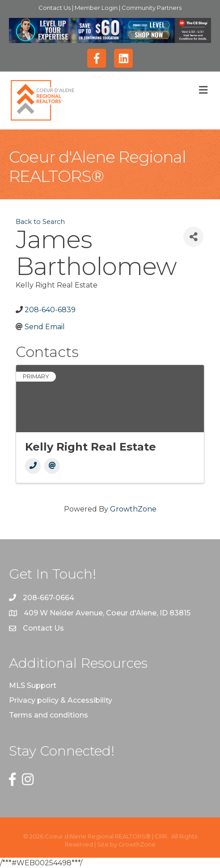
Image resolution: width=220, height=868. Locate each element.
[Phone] (33, 466)
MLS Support (33, 685)
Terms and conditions (49, 715)
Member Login (97, 8)
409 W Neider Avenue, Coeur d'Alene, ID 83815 (107, 613)
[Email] (52, 466)
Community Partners (152, 8)
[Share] (193, 237)
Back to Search (40, 222)
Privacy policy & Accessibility (61, 700)
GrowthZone (133, 509)
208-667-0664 (49, 598)
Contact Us (55, 8)
